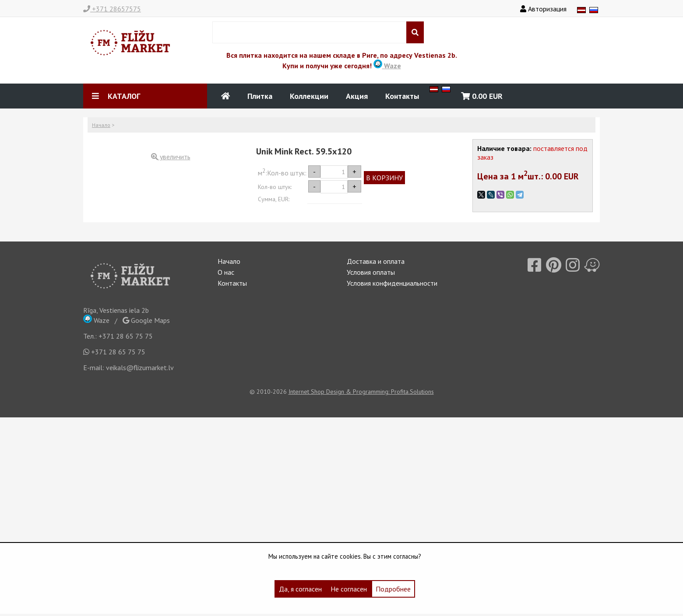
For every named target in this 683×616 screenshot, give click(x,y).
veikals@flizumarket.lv (140, 367)
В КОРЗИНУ (384, 178)
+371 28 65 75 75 (126, 336)
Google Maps (146, 320)
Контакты (402, 96)
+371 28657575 (112, 9)
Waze (387, 66)
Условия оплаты (371, 272)
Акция (357, 96)
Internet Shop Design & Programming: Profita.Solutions (361, 392)
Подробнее (393, 589)
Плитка (260, 96)
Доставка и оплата (376, 261)
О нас (226, 272)
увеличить (171, 157)
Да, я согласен (300, 589)
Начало (101, 125)
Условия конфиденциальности (392, 283)
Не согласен (349, 589)
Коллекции (309, 96)
